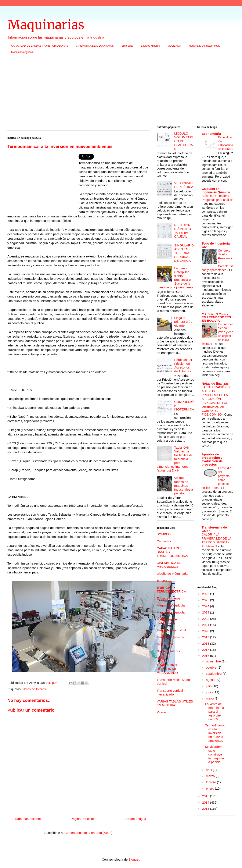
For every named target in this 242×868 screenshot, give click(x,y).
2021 (206, 625)
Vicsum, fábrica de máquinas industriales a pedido (184, 486)
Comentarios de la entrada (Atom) (89, 833)
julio (209, 686)
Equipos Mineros (150, 46)
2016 (206, 656)
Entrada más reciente (26, 819)
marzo (211, 776)
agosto (211, 680)
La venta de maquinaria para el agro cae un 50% (215, 712)
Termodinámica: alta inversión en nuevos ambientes (215, 733)
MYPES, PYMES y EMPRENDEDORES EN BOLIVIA (216, 317)
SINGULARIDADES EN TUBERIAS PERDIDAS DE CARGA (184, 253)
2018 (206, 643)
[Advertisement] (121, 91)
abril (210, 770)
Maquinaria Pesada (170, 637)
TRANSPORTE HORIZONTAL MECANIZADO (167, 669)
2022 (206, 619)
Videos (162, 712)
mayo (210, 698)
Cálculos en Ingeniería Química (216, 190)
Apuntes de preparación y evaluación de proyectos (212, 459)
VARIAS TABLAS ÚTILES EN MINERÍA (175, 703)
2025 (206, 600)
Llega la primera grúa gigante (183, 322)
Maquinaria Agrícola (171, 605)
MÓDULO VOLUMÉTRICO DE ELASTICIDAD (184, 141)
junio (210, 692)
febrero (212, 782)
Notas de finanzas (215, 383)
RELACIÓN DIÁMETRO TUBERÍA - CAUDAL (183, 231)
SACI (160, 658)
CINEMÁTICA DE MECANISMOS (95, 46)
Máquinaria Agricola (22, 52)
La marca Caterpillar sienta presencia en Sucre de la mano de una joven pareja (175, 278)
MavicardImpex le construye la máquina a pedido (214, 754)
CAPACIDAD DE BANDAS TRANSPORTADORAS (40, 46)
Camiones (164, 541)
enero (211, 788)
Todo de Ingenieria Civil (216, 245)
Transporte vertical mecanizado (170, 692)
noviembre (214, 661)
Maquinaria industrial (171, 630)
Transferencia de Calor (214, 529)
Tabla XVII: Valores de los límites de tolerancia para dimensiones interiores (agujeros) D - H (175, 459)
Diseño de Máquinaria (172, 574)
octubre (212, 667)
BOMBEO (164, 534)
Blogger (134, 859)
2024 (206, 606)
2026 (206, 594)
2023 (206, 612)
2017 (206, 650)
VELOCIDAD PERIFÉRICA (184, 185)
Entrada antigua (135, 819)
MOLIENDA (174, 46)
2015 (206, 796)
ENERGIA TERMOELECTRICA (171, 589)
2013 (206, 809)
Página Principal (82, 819)
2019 (206, 637)
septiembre (214, 674)
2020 (206, 631)
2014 (206, 802)
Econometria (211, 134)
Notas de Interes (34, 689)
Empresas (127, 46)
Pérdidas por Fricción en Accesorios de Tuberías (183, 365)
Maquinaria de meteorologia (204, 46)
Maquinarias (46, 25)
